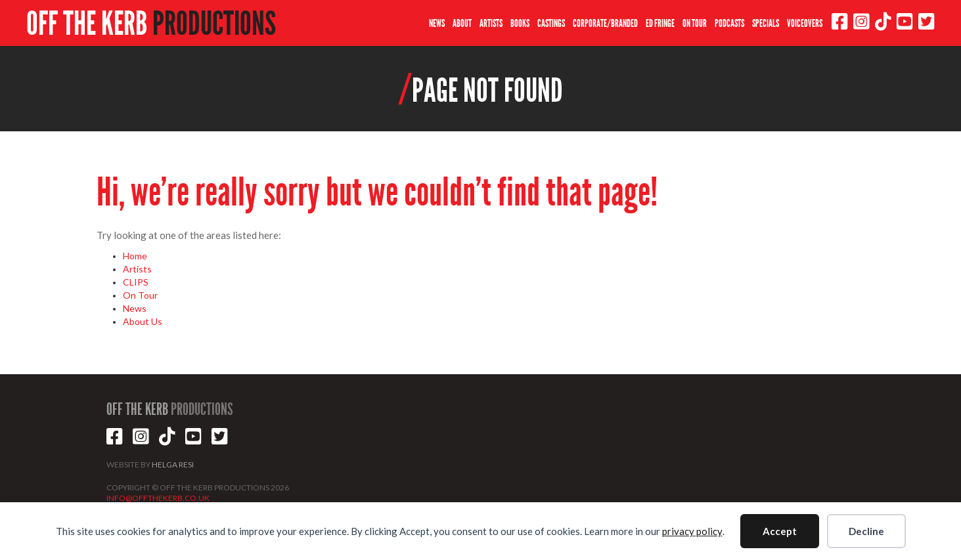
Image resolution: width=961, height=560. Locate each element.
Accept (780, 531)
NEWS (437, 23)
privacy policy (692, 531)
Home (135, 256)
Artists (137, 269)
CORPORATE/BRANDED (605, 23)
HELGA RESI (173, 464)
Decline (866, 531)
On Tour (140, 295)
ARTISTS (491, 23)
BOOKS (520, 23)
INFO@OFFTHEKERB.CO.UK (158, 498)
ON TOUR (695, 23)
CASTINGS (551, 23)
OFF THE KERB (151, 24)
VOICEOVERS (805, 23)
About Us (143, 321)
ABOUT (462, 23)
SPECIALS (766, 23)
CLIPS (136, 282)
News (135, 308)
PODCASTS (729, 23)
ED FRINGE (660, 23)
